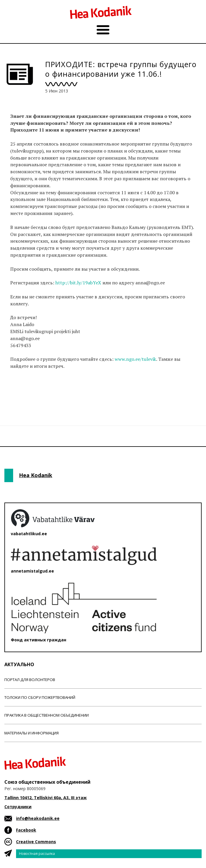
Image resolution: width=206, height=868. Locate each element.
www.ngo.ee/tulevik (135, 359)
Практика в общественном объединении (47, 715)
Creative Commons (36, 842)
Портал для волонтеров (30, 680)
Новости (20, 396)
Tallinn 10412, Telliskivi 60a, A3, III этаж (46, 798)
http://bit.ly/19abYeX (78, 283)
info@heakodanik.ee (38, 818)
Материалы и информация (32, 733)
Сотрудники (18, 807)
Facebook (26, 830)
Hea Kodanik (36, 475)
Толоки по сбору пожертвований (40, 697)
